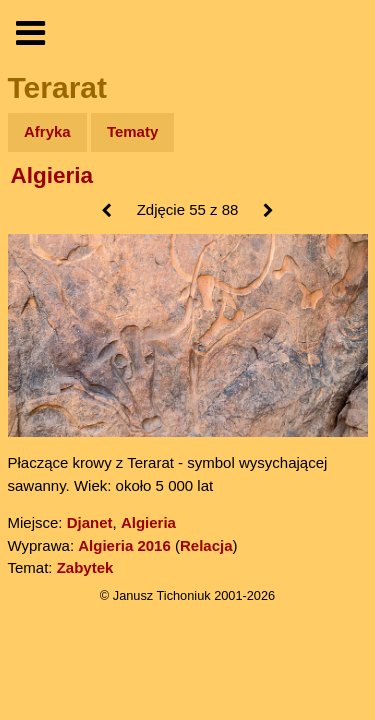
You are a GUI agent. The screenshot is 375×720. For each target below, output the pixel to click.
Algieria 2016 (124, 545)
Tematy (132, 131)
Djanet (90, 522)
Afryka (47, 131)
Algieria (52, 175)
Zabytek (85, 567)
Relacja (206, 545)
